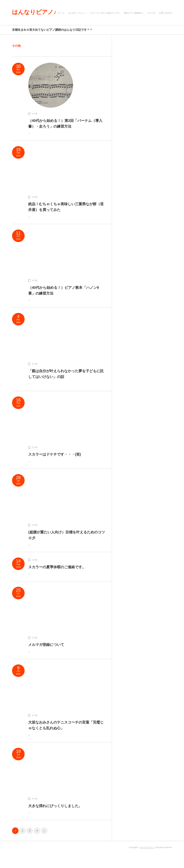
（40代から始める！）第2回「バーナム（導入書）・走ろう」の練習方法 (65, 123)
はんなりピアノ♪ (34, 12)
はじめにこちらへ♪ (77, 13)
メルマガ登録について (46, 645)
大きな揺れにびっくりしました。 (55, 806)
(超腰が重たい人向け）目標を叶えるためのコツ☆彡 (67, 535)
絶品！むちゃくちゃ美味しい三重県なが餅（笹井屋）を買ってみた (66, 207)
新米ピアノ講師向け (134, 13)
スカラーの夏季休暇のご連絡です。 (57, 567)
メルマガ (151, 13)
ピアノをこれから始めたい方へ (105, 13)
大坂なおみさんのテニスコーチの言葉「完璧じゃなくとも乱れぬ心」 (66, 725)
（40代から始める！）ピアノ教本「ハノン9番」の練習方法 (64, 290)
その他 (34, 114)
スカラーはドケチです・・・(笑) (55, 454)
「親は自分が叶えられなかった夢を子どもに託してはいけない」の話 (66, 374)
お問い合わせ (165, 13)
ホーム (61, 13)
